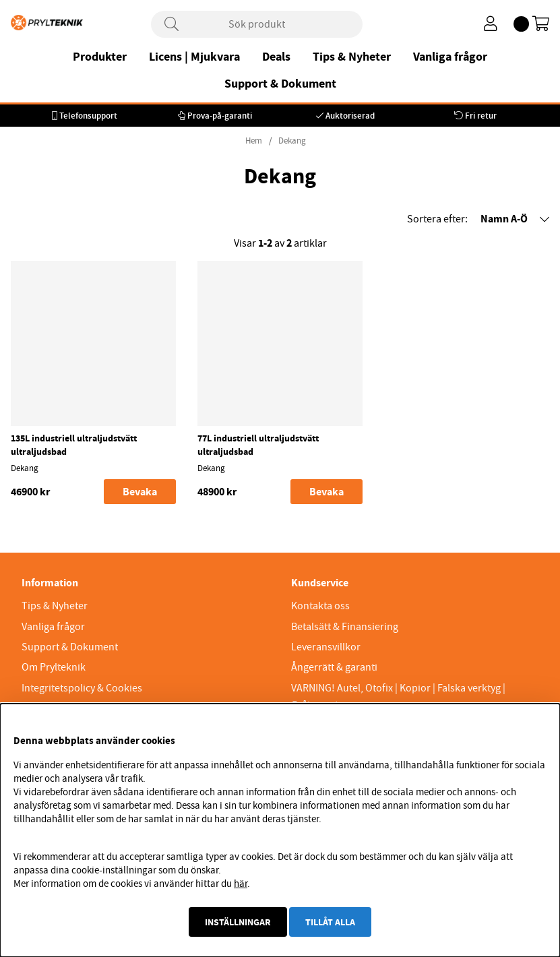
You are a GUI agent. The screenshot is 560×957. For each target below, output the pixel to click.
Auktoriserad (350, 116)
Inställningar (238, 922)
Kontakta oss (320, 606)
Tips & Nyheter (352, 57)
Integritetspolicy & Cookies (82, 688)
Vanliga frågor (450, 57)
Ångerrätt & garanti (334, 667)
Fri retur (481, 116)
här (241, 884)
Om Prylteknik (54, 667)
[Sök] (257, 24)
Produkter (100, 57)
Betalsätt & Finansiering (345, 627)
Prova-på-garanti (220, 116)
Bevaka (140, 492)
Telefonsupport (88, 116)
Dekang (292, 141)
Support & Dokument (280, 84)
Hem (254, 141)
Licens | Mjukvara (194, 57)
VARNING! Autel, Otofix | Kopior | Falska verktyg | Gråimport (398, 697)
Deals (276, 57)
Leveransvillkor (326, 647)
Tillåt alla (330, 922)
